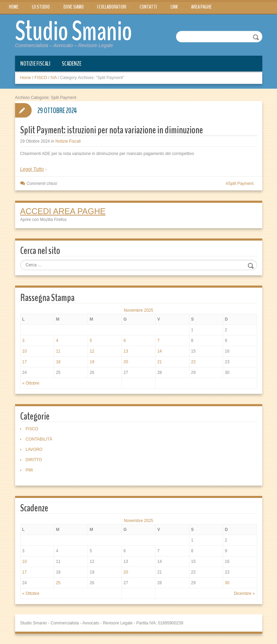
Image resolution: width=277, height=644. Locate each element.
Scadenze (72, 64)
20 (126, 362)
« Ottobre (31, 383)
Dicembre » (244, 593)
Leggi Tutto (32, 169)
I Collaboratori (112, 7)
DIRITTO (34, 460)
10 (25, 351)
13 (126, 351)
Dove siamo (74, 7)
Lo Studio (41, 7)
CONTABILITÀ (39, 439)
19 (92, 362)
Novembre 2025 (138, 310)
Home (14, 7)
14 (159, 351)
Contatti (148, 7)
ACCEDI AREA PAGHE (63, 211)
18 (58, 362)
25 (58, 583)
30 (227, 583)
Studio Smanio (74, 32)
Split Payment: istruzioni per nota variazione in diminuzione (112, 130)
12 (92, 351)
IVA (54, 78)
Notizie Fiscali (35, 64)
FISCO (41, 78)
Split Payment (241, 184)
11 (58, 351)
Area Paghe (201, 7)
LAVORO (34, 449)
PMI (29, 470)
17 (25, 362)
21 (159, 362)
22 (193, 362)
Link (174, 7)
